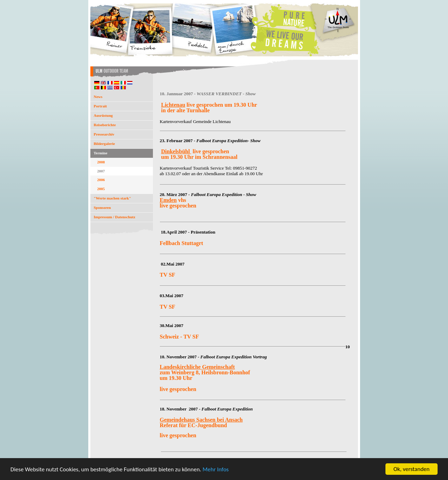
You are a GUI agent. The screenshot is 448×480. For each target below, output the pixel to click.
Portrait (100, 106)
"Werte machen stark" (113, 198)
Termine (101, 153)
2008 (101, 162)
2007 (101, 171)
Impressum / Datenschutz (115, 217)
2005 (101, 189)
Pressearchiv (104, 134)
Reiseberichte (105, 125)
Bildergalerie (104, 144)
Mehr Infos (216, 470)
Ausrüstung (103, 115)
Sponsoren (102, 208)
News (98, 97)
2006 (101, 180)
